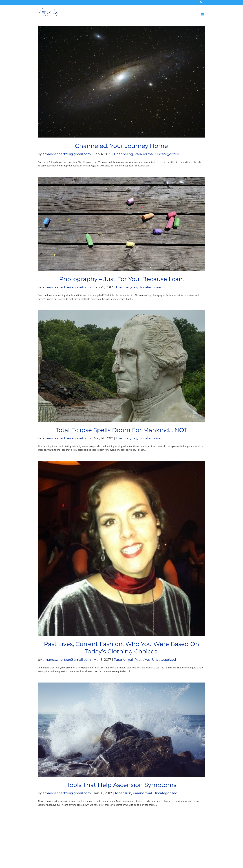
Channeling (124, 154)
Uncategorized (167, 154)
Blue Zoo (45, 847)
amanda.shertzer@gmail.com (67, 154)
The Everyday (126, 287)
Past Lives (142, 660)
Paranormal (144, 154)
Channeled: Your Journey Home (122, 146)
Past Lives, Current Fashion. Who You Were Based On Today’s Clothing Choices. (122, 648)
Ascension (123, 793)
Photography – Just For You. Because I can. (122, 279)
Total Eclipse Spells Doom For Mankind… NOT (122, 430)
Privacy (107, 835)
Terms (94, 835)
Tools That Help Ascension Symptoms (122, 785)
